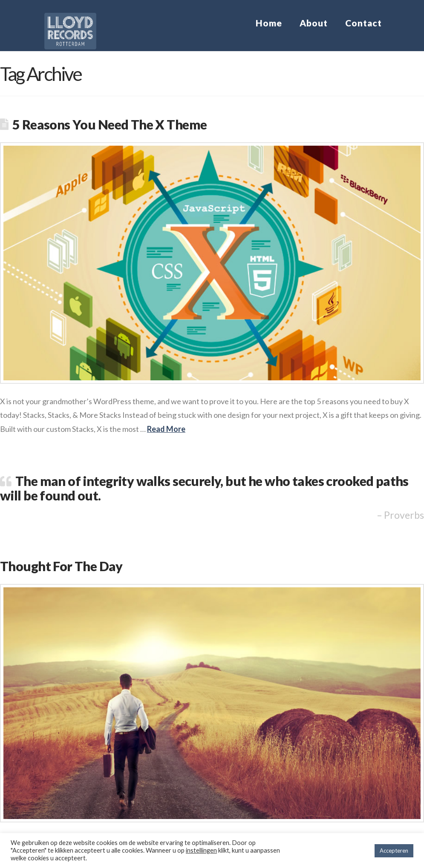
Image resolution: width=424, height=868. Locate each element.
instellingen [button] (201, 850)
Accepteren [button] (394, 851)
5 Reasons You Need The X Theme (110, 125)
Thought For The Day (61, 566)
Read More (166, 429)
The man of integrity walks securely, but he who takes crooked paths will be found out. (204, 488)
